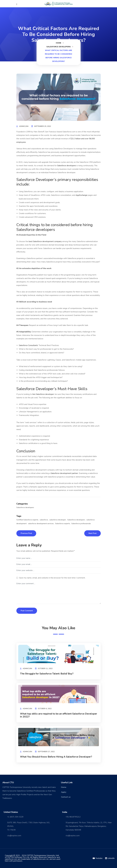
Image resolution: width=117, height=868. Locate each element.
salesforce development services (41, 524)
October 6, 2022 (45, 709)
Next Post (92, 533)
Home (59, 43)
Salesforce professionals (81, 524)
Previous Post (26, 533)
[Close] (17, 4)
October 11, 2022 (45, 669)
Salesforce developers (59, 47)
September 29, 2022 (43, 126)
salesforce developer (58, 520)
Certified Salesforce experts (27, 520)
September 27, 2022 (46, 752)
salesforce (44, 520)
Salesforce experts (63, 524)
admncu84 (24, 126)
